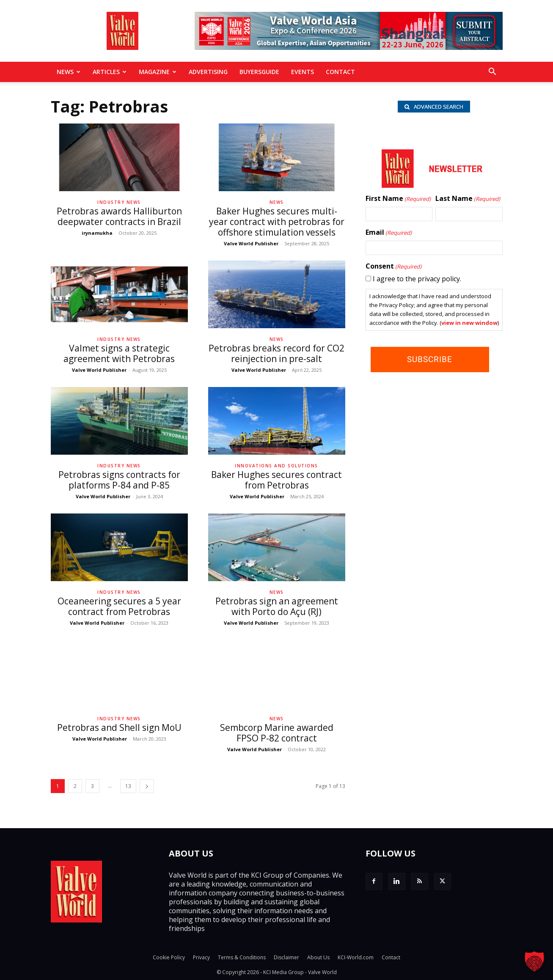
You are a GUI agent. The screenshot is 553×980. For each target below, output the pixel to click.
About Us (318, 957)
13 (128, 786)
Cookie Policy (169, 957)
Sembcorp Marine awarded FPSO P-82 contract (277, 733)
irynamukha (97, 233)
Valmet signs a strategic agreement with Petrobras (119, 353)
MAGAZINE (158, 72)
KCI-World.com (356, 957)
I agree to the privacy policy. (417, 280)
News (69, 72)
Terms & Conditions (242, 957)
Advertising (208, 72)
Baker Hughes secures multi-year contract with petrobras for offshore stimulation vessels (277, 222)
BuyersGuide (259, 72)
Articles (110, 72)
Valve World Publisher (251, 243)
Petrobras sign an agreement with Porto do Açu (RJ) (277, 606)
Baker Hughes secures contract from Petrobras (276, 480)
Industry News (119, 202)
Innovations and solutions (276, 466)
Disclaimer (286, 957)
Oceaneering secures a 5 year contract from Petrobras (119, 606)
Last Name (468, 200)
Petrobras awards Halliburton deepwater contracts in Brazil (119, 216)
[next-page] (147, 786)
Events (303, 72)
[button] (492, 72)
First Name (398, 200)
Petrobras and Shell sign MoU (119, 727)
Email (389, 234)
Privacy (201, 957)
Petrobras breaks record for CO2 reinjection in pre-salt (276, 353)
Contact (340, 72)
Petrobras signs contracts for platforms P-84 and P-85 (119, 480)
